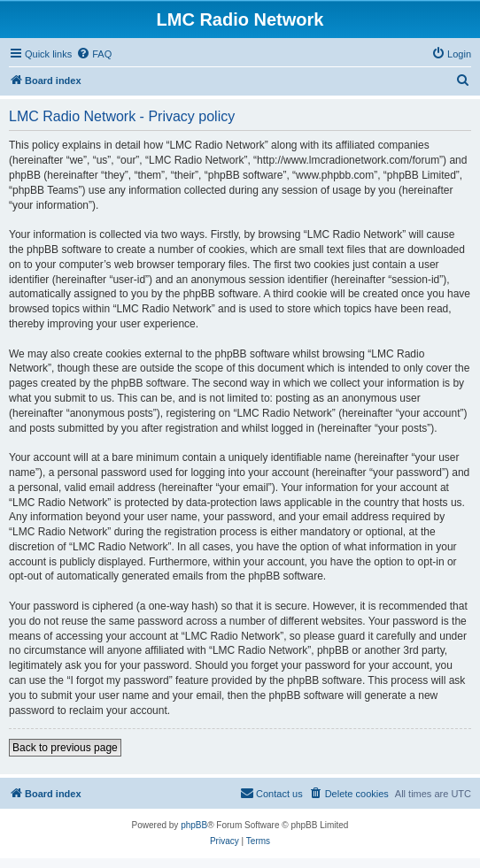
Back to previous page (65, 748)
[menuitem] (94, 54)
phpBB (194, 825)
